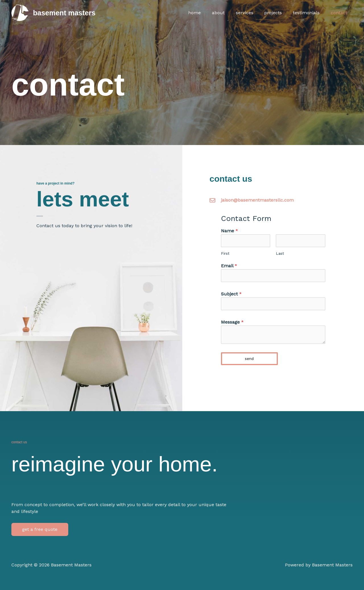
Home (205, 13)
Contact (340, 13)
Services (251, 13)
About (227, 13)
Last (280, 253)
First (225, 253)
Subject (231, 294)
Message (232, 322)
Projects (278, 13)
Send (249, 359)
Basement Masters (64, 13)
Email (229, 266)
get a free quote (40, 529)
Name (229, 231)
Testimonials (309, 13)
